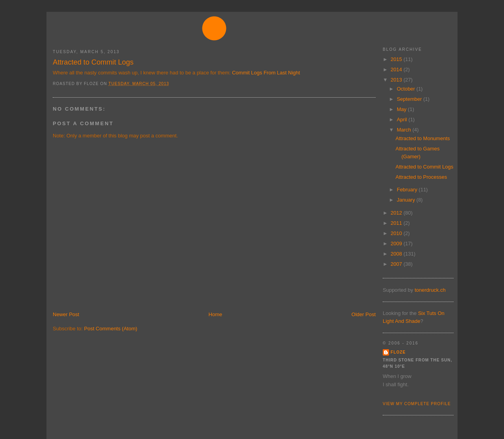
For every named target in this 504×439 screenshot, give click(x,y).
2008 (397, 254)
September (410, 99)
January (407, 200)
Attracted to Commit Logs (93, 62)
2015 (397, 59)
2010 (397, 233)
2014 (397, 69)
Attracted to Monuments (422, 138)
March (405, 130)
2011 (397, 223)
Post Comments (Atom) (111, 329)
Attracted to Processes (421, 177)
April (403, 119)
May (402, 109)
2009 (397, 244)
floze (398, 352)
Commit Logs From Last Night (266, 73)
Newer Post (66, 314)
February (408, 190)
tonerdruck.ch (430, 290)
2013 (397, 80)
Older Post (364, 314)
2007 (397, 264)
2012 (397, 213)
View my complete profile (417, 404)
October (407, 89)
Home (216, 314)
